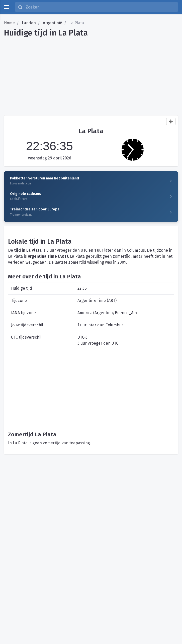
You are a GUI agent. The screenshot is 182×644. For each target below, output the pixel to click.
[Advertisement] (91, 74)
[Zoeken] (100, 7)
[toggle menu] (7, 7)
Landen (29, 23)
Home (9, 23)
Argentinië (53, 23)
